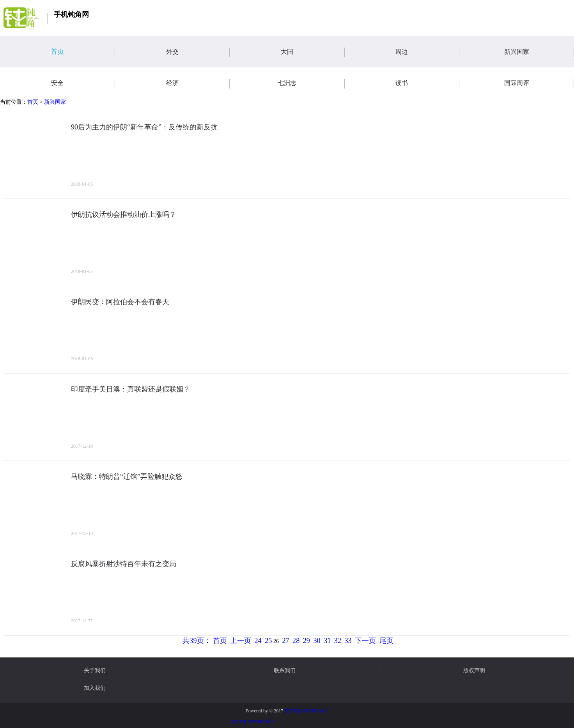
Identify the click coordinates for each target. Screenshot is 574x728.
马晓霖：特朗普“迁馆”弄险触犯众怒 (127, 476)
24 (258, 641)
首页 (83, 52)
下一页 (365, 641)
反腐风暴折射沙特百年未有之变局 (124, 564)
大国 (313, 52)
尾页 (386, 641)
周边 (427, 52)
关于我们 (95, 671)
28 (296, 641)
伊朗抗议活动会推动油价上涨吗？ (124, 214)
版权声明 (474, 671)
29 (306, 641)
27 (285, 641)
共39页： (197, 641)
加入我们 (95, 688)
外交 (198, 52)
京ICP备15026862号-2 (306, 711)
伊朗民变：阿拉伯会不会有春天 (120, 302)
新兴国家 (539, 52)
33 (348, 641)
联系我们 (285, 671)
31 (327, 641)
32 (338, 641)
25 (268, 641)
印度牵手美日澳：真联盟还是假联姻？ (131, 389)
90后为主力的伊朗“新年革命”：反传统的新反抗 (144, 127)
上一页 (241, 641)
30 (317, 641)
